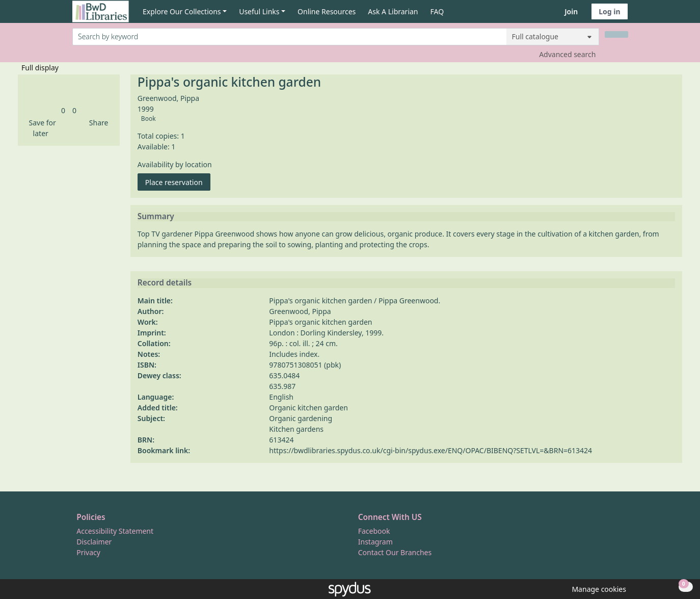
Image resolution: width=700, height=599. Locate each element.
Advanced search (567, 54)
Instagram (375, 542)
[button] (41, 128)
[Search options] (553, 37)
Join (571, 11)
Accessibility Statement (115, 531)
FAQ (437, 11)
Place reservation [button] (178, 182)
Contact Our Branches (395, 552)
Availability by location (175, 164)
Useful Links (259, 11)
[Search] (616, 34)
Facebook (374, 531)
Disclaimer (94, 542)
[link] (63, 110)
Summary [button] (156, 217)
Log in (609, 11)
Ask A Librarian (393, 11)
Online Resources (327, 11)
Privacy (88, 552)
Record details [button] (165, 283)
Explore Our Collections (182, 11)
